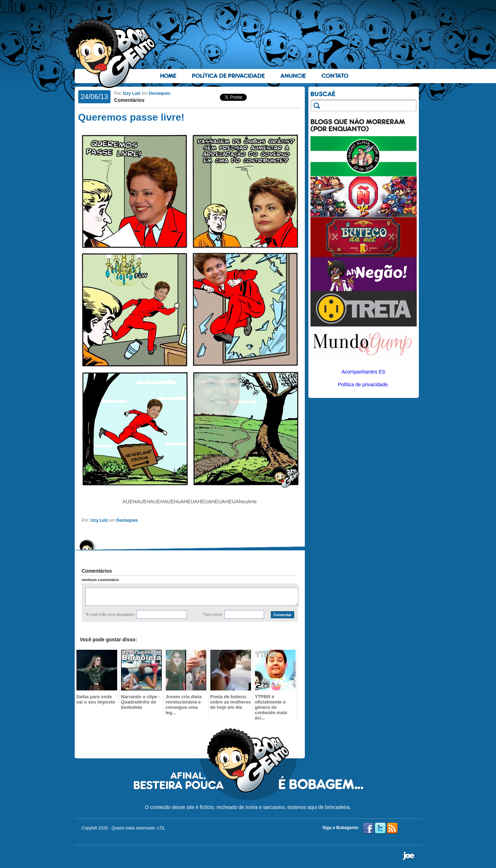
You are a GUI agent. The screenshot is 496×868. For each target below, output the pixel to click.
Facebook (368, 828)
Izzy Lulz (132, 93)
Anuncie (293, 76)
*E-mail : (110, 614)
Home (168, 76)
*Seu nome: (213, 614)
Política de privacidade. (363, 384)
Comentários (129, 100)
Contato (335, 76)
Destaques (159, 93)
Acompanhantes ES (364, 372)
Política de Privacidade (228, 76)
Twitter (380, 828)
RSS (392, 828)
